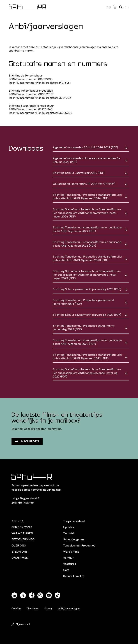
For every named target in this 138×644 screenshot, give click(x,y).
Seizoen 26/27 (22, 527)
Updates (69, 527)
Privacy (48, 609)
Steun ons (20, 552)
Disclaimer (33, 609)
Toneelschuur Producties (79, 545)
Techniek (69, 533)
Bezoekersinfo (23, 539)
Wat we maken (22, 533)
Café (66, 570)
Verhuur (68, 558)
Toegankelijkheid (74, 521)
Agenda (18, 521)
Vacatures (70, 564)
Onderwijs (20, 558)
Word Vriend (71, 552)
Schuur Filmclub (74, 576)
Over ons (19, 545)
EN (109, 7)
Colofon (16, 609)
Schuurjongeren (73, 539)
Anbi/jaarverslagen (69, 609)
